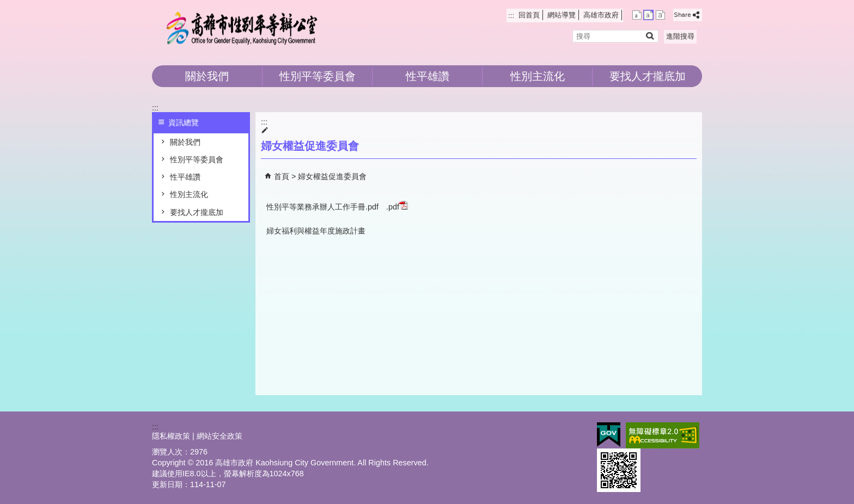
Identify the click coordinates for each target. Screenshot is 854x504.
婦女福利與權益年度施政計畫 (316, 231)
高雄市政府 (601, 15)
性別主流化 (538, 76)
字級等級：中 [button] (648, 15)
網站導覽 (562, 15)
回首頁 (529, 15)
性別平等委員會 (318, 76)
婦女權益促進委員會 (332, 176)
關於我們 (207, 76)
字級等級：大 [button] (660, 15)
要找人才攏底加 (648, 76)
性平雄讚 (428, 76)
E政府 (609, 435)
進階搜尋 (680, 36)
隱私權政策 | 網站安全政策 (197, 436)
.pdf (397, 206)
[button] (649, 36)
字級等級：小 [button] (637, 15)
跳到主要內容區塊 (6, 6)
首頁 (282, 176)
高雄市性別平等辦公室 (244, 27)
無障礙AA (663, 435)
